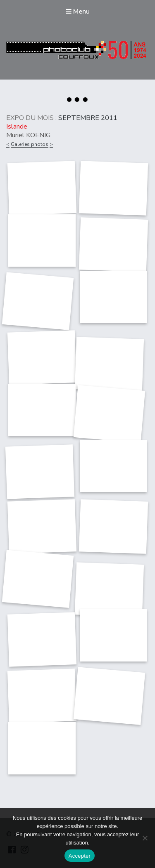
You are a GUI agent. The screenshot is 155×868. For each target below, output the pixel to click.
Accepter (80, 856)
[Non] (145, 838)
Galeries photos (30, 144)
